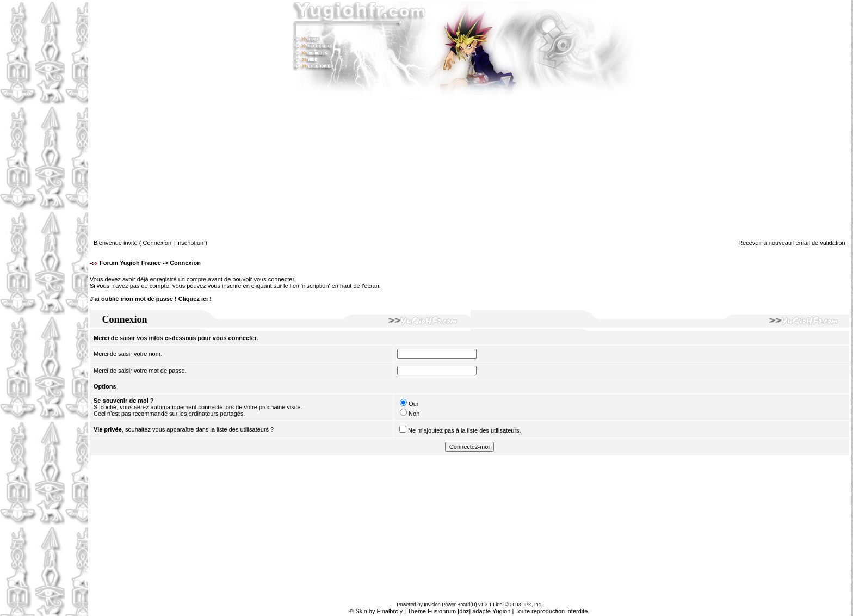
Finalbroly (390, 611)
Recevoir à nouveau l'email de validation (792, 243)
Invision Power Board (447, 605)
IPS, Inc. (533, 605)
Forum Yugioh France (130, 263)
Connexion (157, 243)
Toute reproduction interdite (551, 611)
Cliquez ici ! (195, 299)
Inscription (190, 243)
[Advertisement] (44, 308)
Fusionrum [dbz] (449, 611)
